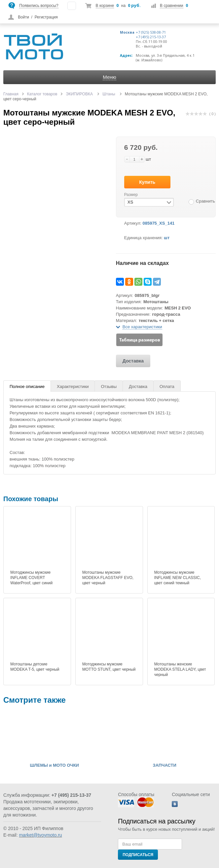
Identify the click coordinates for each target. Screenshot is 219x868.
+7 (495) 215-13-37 (151, 37)
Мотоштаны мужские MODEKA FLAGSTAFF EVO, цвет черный (108, 578)
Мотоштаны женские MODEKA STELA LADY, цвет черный (180, 669)
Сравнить (205, 201)
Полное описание (27, 386)
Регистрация (46, 17)
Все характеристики (142, 327)
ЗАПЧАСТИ (165, 765)
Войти (23, 17)
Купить (147, 182)
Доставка (133, 361)
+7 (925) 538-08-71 (151, 32)
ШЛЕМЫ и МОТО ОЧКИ (55, 765)
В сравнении (171, 6)
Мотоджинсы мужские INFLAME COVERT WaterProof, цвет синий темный (31, 580)
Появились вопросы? (39, 6)
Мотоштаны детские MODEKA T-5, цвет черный (35, 667)
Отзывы (109, 386)
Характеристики (73, 386)
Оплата (167, 386)
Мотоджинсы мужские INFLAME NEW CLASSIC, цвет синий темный (178, 578)
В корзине (105, 6)
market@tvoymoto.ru (40, 835)
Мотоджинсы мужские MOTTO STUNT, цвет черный (109, 667)
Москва (127, 32)
